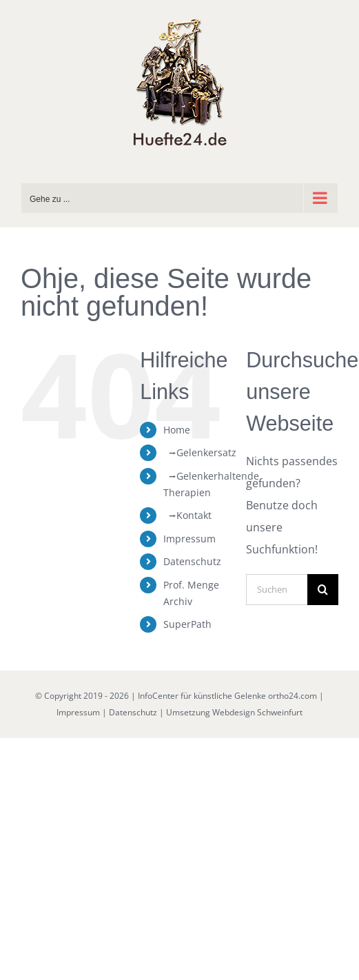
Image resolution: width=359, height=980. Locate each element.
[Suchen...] (277, 590)
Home (177, 430)
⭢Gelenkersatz (200, 452)
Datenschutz (192, 561)
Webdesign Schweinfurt (257, 712)
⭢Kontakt (187, 515)
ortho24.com (293, 696)
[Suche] (323, 590)
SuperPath (187, 624)
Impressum (189, 539)
